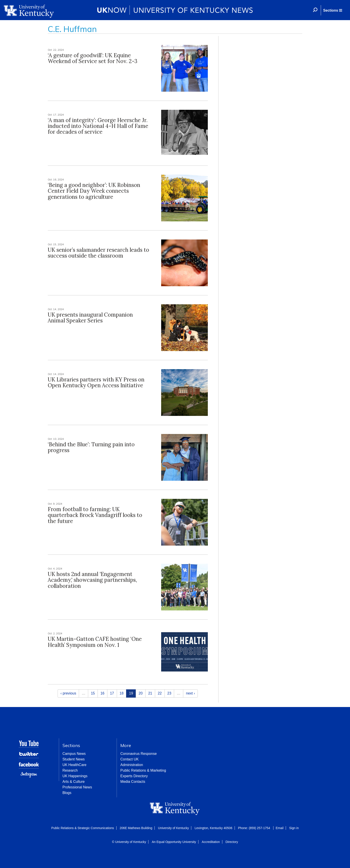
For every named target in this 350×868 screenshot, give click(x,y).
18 (122, 693)
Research (70, 770)
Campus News (74, 754)
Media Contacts (133, 782)
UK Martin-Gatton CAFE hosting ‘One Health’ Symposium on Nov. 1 (95, 642)
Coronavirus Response (139, 754)
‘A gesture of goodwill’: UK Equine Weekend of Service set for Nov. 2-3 (93, 58)
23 (169, 693)
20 (141, 693)
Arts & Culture (74, 782)
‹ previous (68, 693)
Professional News (77, 787)
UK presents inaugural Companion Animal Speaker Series (90, 318)
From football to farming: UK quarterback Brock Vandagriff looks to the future (95, 515)
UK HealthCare (75, 765)
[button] (333, 10)
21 (150, 693)
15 (93, 693)
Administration (132, 765)
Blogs (67, 793)
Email (280, 828)
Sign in (294, 828)
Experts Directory (134, 776)
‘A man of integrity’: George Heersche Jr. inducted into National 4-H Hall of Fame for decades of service (98, 126)
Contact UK (129, 759)
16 (102, 693)
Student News (74, 759)
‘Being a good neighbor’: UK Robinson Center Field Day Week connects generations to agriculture (94, 191)
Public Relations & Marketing (143, 770)
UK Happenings (75, 776)
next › (190, 693)
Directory (232, 842)
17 (112, 693)
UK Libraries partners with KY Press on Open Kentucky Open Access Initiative (96, 382)
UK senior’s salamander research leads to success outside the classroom (98, 253)
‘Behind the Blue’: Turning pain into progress (91, 447)
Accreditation (211, 842)
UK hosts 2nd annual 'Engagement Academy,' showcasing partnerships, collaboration (92, 580)
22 (160, 693)
